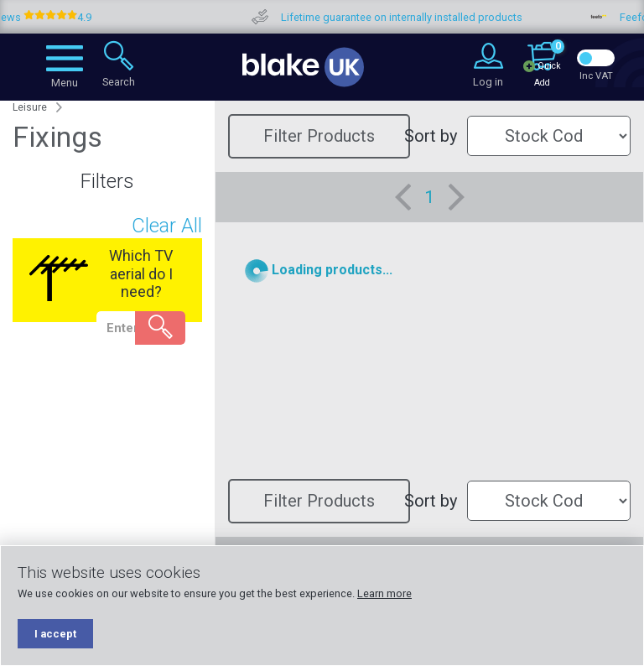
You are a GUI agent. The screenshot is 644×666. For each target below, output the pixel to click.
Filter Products (319, 136)
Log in (488, 82)
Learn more (384, 593)
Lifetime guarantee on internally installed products (425, 17)
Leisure (30, 107)
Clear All (167, 226)
